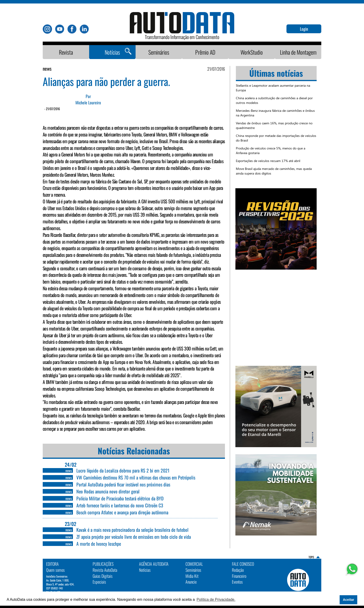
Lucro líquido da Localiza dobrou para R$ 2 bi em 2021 (123, 470)
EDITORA (52, 564)
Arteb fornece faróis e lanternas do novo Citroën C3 (120, 505)
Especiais (99, 582)
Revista (66, 52)
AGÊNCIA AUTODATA (154, 564)
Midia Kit (192, 576)
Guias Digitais (103, 576)
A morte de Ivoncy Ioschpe (99, 544)
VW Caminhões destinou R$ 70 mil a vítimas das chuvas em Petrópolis (136, 477)
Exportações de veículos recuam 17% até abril (268, 161)
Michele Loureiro (88, 103)
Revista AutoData (105, 570)
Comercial (194, 564)
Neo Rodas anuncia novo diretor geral (108, 491)
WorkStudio (252, 52)
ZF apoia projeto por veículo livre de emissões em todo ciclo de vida (134, 537)
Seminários (159, 52)
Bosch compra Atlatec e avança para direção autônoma (122, 512)
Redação (238, 570)
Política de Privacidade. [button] (216, 600)
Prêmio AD (205, 52)
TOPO (311, 557)
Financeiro (239, 576)
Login (304, 29)
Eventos (237, 582)
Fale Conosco (243, 564)
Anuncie (191, 582)
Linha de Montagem (298, 52)
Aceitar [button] (349, 600)
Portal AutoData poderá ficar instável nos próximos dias (123, 484)
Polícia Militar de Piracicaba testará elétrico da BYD (120, 498)
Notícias (112, 52)
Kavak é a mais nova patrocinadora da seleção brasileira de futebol (132, 530)
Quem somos (55, 570)
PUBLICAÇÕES (103, 564)
